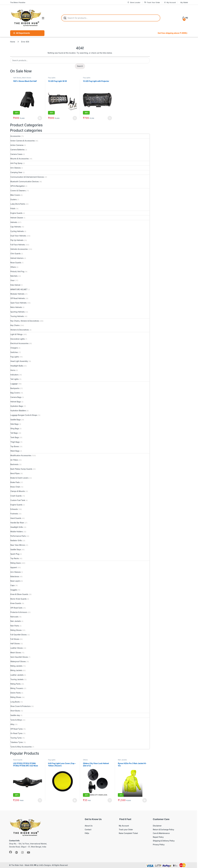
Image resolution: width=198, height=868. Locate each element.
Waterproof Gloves (18, 661)
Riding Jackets (16, 666)
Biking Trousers (17, 688)
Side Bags (15, 424)
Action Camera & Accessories (23, 141)
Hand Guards (16, 518)
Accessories (15, 136)
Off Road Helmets (18, 298)
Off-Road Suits (16, 608)
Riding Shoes (16, 697)
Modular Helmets (17, 294)
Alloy (12, 724)
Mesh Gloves (27, 78)
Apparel (14, 567)
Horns (13, 370)
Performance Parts (18, 536)
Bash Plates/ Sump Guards (21, 469)
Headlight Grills (17, 527)
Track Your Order (152, 2)
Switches (14, 352)
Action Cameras (17, 145)
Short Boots (15, 711)
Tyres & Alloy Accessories (21, 747)
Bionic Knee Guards (19, 599)
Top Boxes (15, 446)
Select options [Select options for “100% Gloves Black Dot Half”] (40, 118)
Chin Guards (15, 254)
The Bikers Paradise (18, 2)
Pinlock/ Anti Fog (17, 271)
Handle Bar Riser (17, 523)
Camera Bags (16, 397)
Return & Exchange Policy (163, 830)
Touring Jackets (17, 679)
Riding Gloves (16, 630)
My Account (170, 2)
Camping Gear (16, 172)
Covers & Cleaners (18, 191)
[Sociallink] (11, 852)
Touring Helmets (17, 316)
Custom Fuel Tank (18, 500)
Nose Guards (16, 263)
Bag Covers (15, 393)
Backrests (14, 464)
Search (80, 66)
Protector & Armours (19, 612)
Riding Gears (16, 563)
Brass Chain (15, 487)
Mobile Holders (17, 532)
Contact (88, 830)
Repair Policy (158, 837)
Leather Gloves (17, 648)
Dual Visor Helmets (18, 236)
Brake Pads (15, 482)
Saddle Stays (16, 549)
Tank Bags (15, 437)
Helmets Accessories (19, 249)
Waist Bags (15, 451)
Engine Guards (16, 213)
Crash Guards (16, 496)
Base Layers (15, 581)
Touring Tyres (16, 738)
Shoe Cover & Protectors (21, 706)
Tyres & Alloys (16, 720)
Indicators (14, 375)
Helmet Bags (16, 402)
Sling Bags (15, 428)
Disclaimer (157, 826)
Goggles (14, 590)
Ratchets (14, 276)
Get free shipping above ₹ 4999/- (173, 33)
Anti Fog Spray (16, 163)
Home (13, 42)
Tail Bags (14, 433)
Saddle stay (15, 715)
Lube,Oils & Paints (18, 204)
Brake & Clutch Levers (19, 478)
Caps (13, 585)
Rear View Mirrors (18, 545)
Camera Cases (16, 154)
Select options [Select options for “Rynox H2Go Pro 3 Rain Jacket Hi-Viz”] (145, 800)
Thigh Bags (15, 442)
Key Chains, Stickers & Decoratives (25, 321)
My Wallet (184, 2)
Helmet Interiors (17, 258)
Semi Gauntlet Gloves (19, 657)
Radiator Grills (16, 540)
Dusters (14, 199)
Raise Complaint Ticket (128, 833)
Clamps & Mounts (18, 491)
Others (13, 267)
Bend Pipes (15, 473)
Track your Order (126, 830)
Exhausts (14, 509)
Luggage (14, 384)
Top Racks (15, 558)
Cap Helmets (16, 227)
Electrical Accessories (19, 343)
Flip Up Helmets (17, 240)
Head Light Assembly (19, 361)
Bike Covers (15, 195)
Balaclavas (15, 576)
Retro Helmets (16, 307)
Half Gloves (17, 78)
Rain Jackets (16, 621)
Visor (13, 280)
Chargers (14, 348)
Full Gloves (15, 639)
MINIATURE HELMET (19, 289)
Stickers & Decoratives (20, 330)
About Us (89, 826)
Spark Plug (15, 554)
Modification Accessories (21, 455)
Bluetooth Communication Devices (25, 182)
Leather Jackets (17, 675)
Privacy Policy (159, 845)
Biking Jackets (16, 670)
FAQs (87, 833)
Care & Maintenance (161, 833)
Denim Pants (16, 693)
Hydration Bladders (18, 411)
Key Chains (15, 325)
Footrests (14, 514)
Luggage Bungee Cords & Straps (24, 415)
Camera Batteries (18, 150)
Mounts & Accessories (20, 159)
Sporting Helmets (18, 312)
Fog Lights (52, 78)
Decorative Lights (18, 339)
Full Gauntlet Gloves (19, 635)
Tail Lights (15, 379)
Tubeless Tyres (17, 742)
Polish (13, 208)
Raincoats (14, 617)
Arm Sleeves (16, 168)
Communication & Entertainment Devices (27, 177)
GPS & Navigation (18, 186)
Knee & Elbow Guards (19, 594)
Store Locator (134, 2)
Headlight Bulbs (17, 366)
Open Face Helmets (18, 303)
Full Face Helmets (18, 245)
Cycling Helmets (17, 231)
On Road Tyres (16, 733)
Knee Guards (16, 603)
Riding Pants (15, 684)
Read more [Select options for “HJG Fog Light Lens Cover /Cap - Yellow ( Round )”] (75, 800)
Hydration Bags (17, 406)
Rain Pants (15, 626)
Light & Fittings (17, 334)
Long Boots (15, 702)
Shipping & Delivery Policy (164, 841)
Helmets (14, 222)
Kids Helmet (15, 285)
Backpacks (15, 388)
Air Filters (14, 460)
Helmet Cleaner (17, 218)
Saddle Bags (16, 420)
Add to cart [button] (75, 118)
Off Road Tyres (17, 729)
